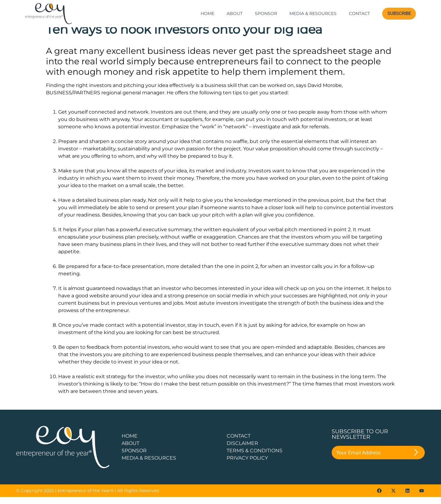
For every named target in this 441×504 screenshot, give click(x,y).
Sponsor (266, 13)
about (130, 450)
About (235, 13)
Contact (359, 13)
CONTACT (239, 443)
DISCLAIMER (242, 450)
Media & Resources (313, 13)
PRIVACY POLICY (247, 465)
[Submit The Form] (416, 461)
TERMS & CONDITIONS (254, 458)
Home (207, 13)
